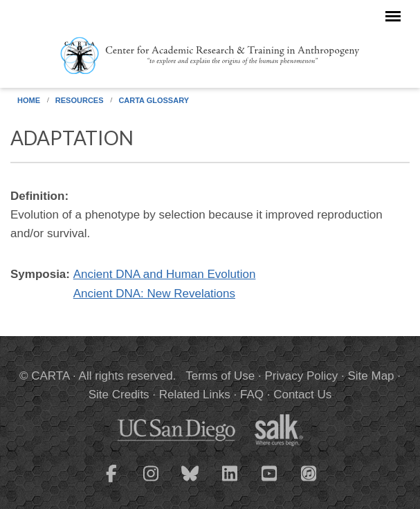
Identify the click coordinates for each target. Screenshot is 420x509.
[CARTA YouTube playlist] (269, 482)
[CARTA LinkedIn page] (230, 482)
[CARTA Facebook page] (111, 482)
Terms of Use (220, 376)
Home (29, 100)
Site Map (371, 376)
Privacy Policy (302, 376)
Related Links (195, 395)
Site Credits (119, 395)
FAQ (252, 395)
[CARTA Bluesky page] (190, 482)
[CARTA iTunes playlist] (309, 472)
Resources (80, 100)
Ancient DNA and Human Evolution (165, 274)
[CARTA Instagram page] (151, 482)
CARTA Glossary (154, 100)
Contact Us (302, 395)
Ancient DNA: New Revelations (154, 294)
